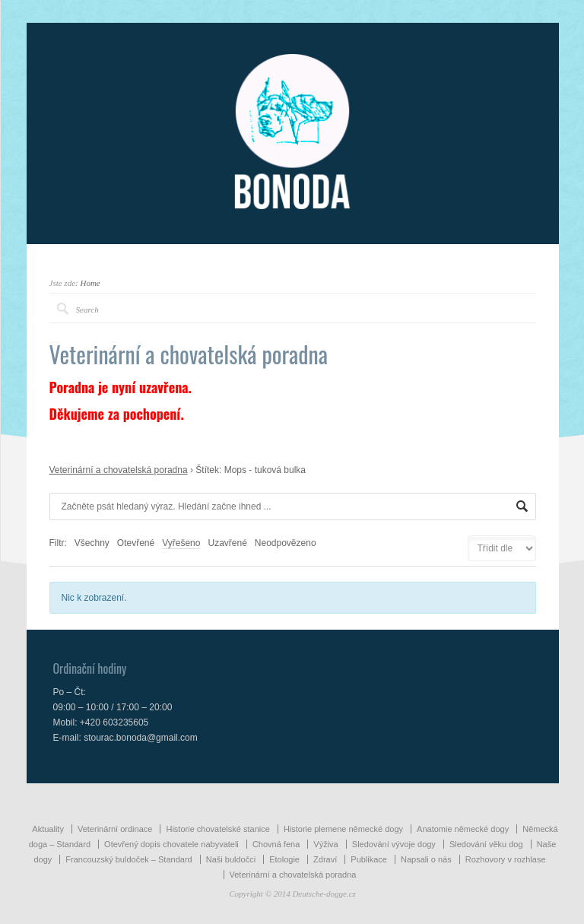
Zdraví (325, 859)
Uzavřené (227, 543)
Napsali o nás (426, 859)
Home (90, 283)
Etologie (284, 859)
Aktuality (48, 829)
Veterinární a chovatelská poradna (119, 470)
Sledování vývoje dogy (394, 844)
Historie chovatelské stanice (217, 829)
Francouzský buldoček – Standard (129, 859)
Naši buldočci (231, 859)
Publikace (369, 859)
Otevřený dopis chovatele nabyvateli (171, 844)
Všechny (92, 543)
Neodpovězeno (286, 543)
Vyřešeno (181, 543)
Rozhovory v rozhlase (506, 859)
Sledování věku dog (486, 844)
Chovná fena (276, 844)
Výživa (325, 844)
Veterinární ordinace (115, 829)
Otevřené (136, 543)
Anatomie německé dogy (463, 829)
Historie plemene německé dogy (343, 829)
